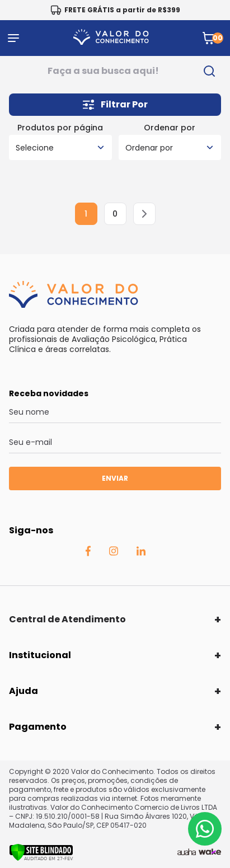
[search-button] (209, 71)
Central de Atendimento (67, 619)
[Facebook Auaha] (88, 553)
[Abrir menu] (13, 38)
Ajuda (24, 691)
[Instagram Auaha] (113, 553)
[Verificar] (41, 858)
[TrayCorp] (210, 852)
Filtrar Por (115, 104)
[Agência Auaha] (187, 852)
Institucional (40, 655)
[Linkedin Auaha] (141, 553)
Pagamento (38, 727)
